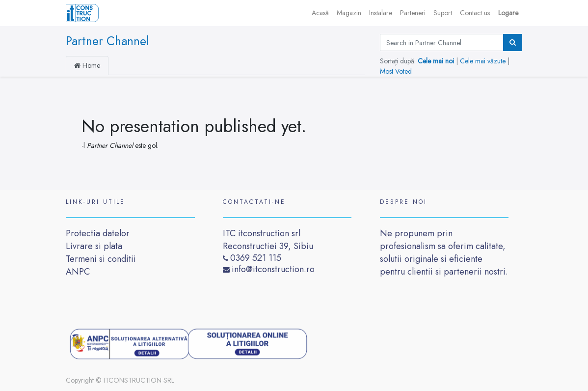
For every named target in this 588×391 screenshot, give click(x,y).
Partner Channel (107, 41)
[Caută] (513, 42)
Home (87, 65)
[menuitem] (320, 13)
